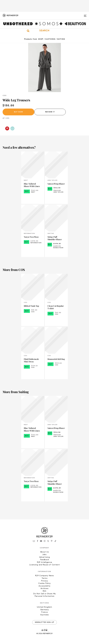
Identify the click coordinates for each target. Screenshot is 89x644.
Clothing (50, 39)
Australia (44, 615)
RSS (44, 591)
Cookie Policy (44, 583)
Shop (41, 39)
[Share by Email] (12, 128)
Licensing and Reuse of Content (45, 565)
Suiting (61, 39)
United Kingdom (44, 607)
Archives (45, 589)
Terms (45, 578)
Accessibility (44, 586)
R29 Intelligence (44, 562)
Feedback (45, 560)
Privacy (44, 581)
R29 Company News (44, 576)
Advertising (45, 557)
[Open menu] (85, 15)
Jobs (44, 555)
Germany (45, 610)
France (44, 612)
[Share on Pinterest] (7, 128)
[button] (44, 31)
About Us (45, 552)
